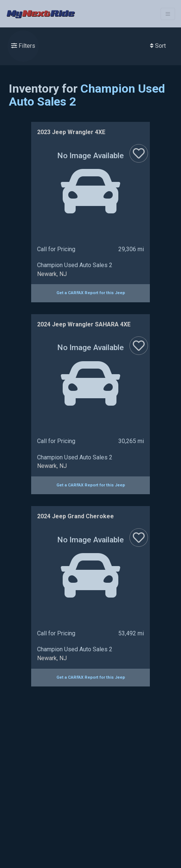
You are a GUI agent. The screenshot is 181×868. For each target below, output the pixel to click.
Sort (158, 46)
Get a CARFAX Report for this (91, 293)
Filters (23, 46)
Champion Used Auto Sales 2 (87, 95)
